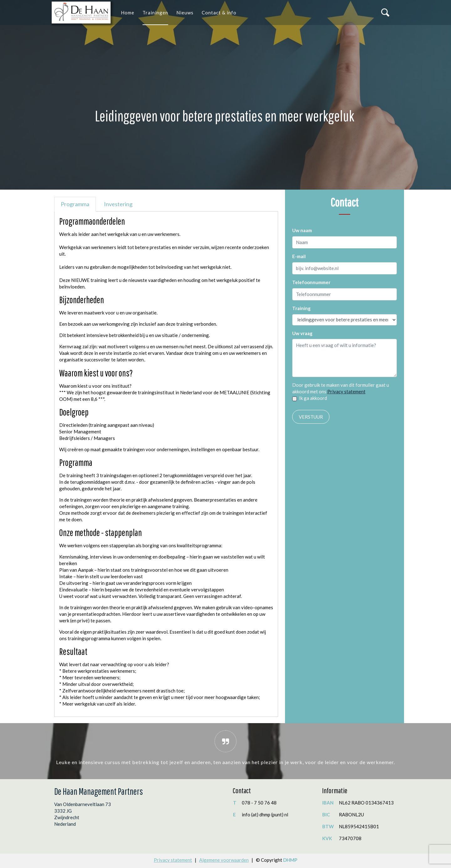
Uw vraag (302, 333)
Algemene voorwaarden (224, 860)
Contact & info (219, 13)
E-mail (299, 256)
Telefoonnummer (311, 282)
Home (128, 13)
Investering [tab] (118, 204)
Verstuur (311, 417)
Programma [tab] (75, 204)
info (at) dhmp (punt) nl (265, 814)
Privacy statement (346, 391)
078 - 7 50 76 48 (259, 803)
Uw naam (302, 230)
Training (301, 308)
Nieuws (185, 13)
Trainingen (155, 13)
